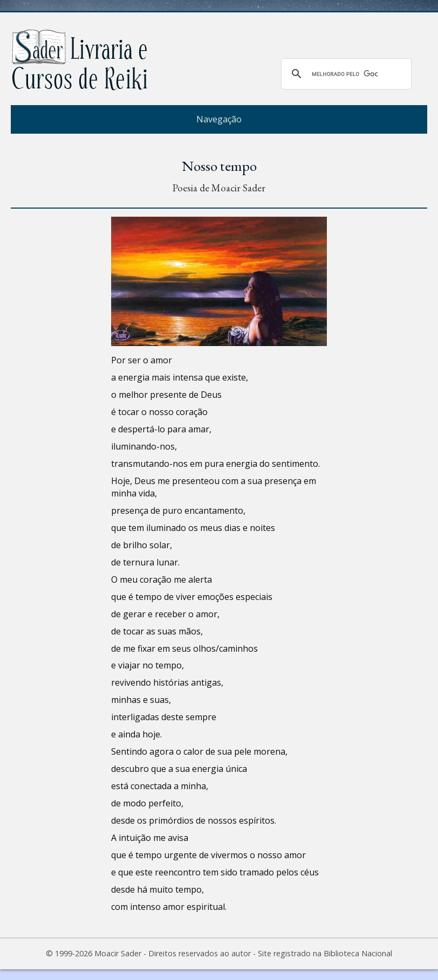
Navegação (219, 119)
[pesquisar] (345, 74)
